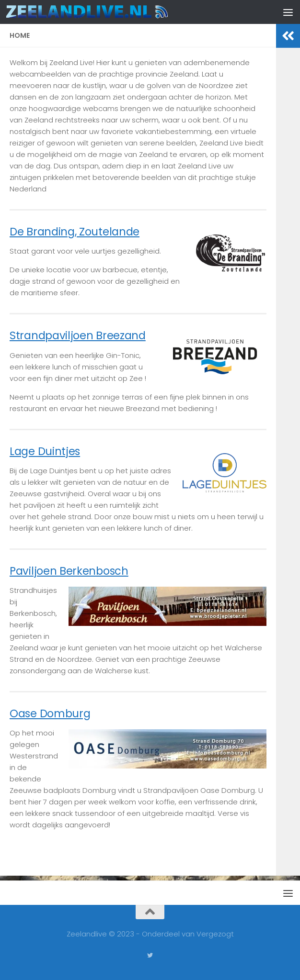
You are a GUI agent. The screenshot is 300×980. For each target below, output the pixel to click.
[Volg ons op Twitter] (150, 956)
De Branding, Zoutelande (75, 232)
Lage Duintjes (45, 451)
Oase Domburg (50, 713)
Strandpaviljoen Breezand (78, 335)
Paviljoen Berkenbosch (69, 571)
